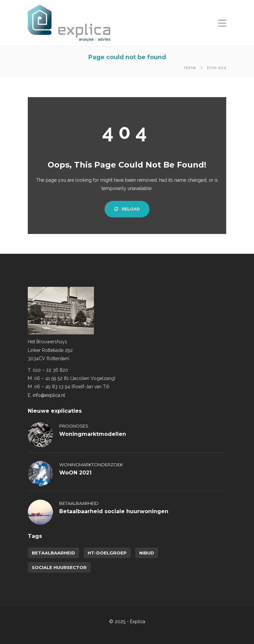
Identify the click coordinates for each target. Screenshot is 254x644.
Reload (127, 209)
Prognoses (74, 426)
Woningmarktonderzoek (91, 465)
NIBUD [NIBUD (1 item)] (147, 553)
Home (190, 68)
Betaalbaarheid (79, 503)
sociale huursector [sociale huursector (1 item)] (59, 567)
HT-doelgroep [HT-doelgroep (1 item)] (107, 553)
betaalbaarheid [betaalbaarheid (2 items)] (53, 553)
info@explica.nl (49, 395)
